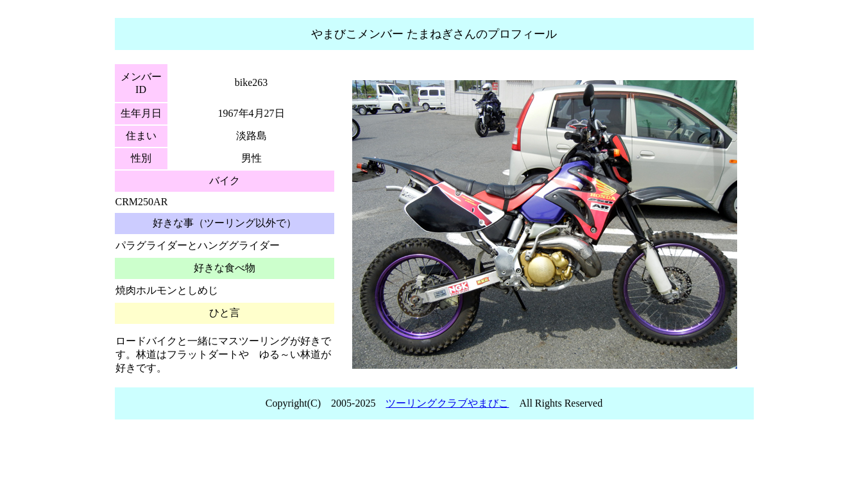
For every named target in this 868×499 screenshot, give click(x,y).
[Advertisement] (434, 463)
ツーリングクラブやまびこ (447, 403)
